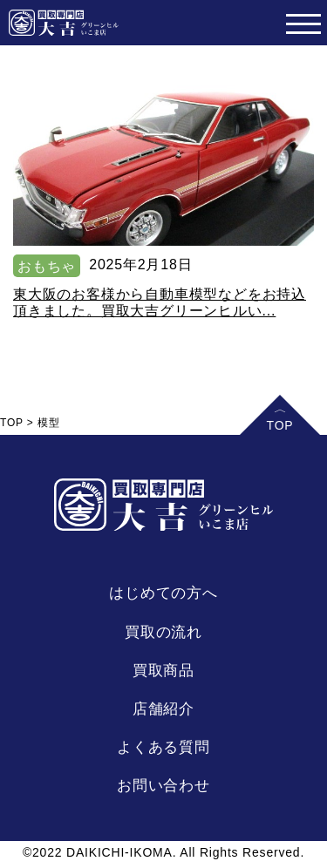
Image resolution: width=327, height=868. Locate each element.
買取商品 (163, 671)
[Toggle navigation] (303, 23)
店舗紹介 (163, 709)
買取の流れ (163, 632)
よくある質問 (163, 747)
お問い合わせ (163, 786)
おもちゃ (47, 266)
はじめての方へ (163, 593)
